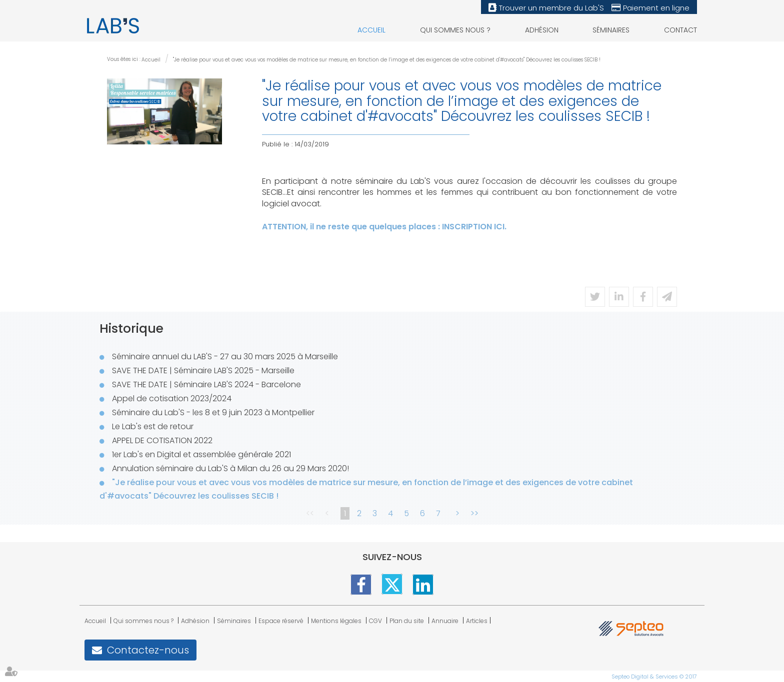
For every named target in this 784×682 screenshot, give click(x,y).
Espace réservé (281, 621)
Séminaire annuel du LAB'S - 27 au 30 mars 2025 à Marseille (225, 356)
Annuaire (445, 621)
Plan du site (407, 621)
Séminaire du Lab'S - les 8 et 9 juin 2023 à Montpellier (213, 412)
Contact (680, 30)
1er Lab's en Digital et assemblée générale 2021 (201, 454)
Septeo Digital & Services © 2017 (654, 677)
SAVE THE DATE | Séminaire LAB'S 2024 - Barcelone (206, 384)
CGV (375, 621)
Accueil (371, 30)
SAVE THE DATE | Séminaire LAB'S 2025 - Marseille (203, 370)
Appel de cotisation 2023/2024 (172, 398)
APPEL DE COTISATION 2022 (162, 440)
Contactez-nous (148, 650)
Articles (477, 621)
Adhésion (542, 30)
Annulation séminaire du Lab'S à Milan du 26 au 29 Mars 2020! (230, 468)
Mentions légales (336, 621)
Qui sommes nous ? (455, 30)
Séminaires (611, 30)
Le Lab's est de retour (153, 426)
